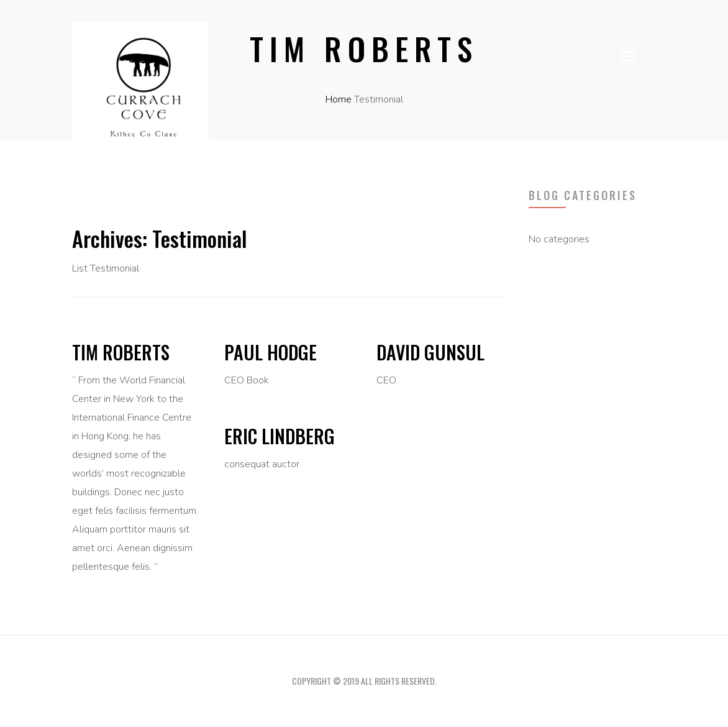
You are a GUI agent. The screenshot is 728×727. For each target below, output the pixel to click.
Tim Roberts (121, 352)
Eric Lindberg (280, 436)
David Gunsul (430, 352)
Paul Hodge (271, 352)
